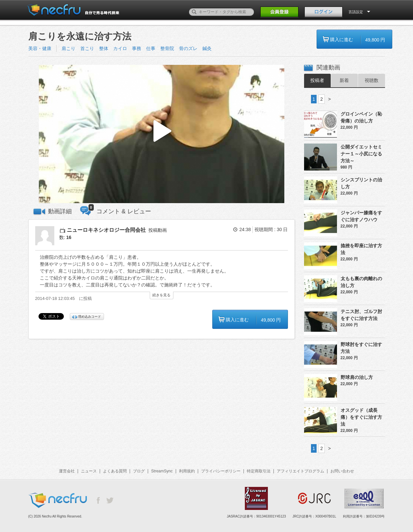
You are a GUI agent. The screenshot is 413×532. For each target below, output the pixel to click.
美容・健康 (40, 48)
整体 (104, 48)
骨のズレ (188, 48)
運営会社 (67, 471)
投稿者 (317, 80)
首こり (87, 48)
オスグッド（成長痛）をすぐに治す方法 (361, 417)
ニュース (89, 471)
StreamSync (162, 471)
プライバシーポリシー (221, 471)
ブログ (139, 471)
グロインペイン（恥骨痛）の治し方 (361, 117)
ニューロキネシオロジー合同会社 (106, 230)
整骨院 (167, 48)
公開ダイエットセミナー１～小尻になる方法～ (361, 154)
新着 (344, 80)
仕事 (151, 48)
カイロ (120, 48)
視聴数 (372, 80)
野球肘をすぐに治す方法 (361, 348)
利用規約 (187, 471)
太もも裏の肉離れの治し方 (361, 282)
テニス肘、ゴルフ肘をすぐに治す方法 (361, 315)
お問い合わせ (342, 471)
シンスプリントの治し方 (361, 183)
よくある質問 (115, 471)
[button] (162, 134)
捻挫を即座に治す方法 (361, 249)
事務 (137, 48)
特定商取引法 (259, 471)
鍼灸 (207, 48)
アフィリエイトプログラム (300, 471)
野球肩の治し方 (357, 377)
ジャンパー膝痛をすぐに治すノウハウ (361, 216)
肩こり (68, 48)
